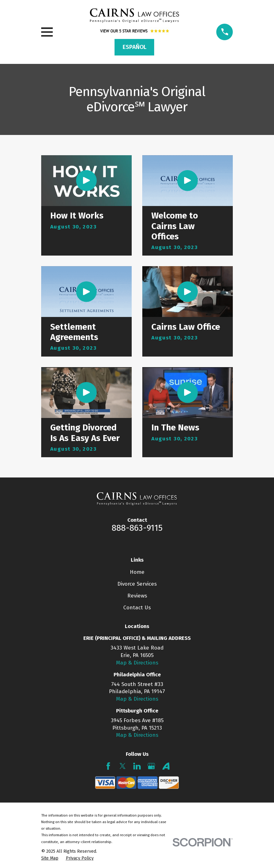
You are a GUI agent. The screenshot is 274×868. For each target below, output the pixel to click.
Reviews (137, 596)
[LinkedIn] (137, 766)
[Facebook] (108, 766)
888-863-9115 (137, 528)
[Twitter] (123, 766)
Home (137, 572)
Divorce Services (137, 584)
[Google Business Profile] (151, 766)
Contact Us (137, 608)
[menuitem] (50, 858)
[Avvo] (166, 766)
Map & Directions (137, 663)
